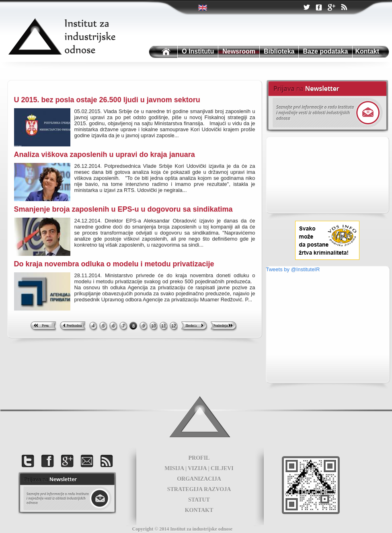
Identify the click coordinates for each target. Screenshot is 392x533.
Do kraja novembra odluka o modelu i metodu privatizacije (114, 264)
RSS (344, 8)
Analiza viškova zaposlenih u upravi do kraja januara (105, 154)
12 (174, 326)
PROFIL (199, 458)
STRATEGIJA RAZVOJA (199, 489)
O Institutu (198, 51)
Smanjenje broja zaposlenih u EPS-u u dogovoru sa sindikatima (123, 209)
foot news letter (67, 493)
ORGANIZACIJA (199, 479)
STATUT (199, 500)
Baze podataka (325, 51)
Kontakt (367, 51)
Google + (331, 8)
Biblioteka (279, 51)
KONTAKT (199, 510)
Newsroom (239, 51)
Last (224, 327)
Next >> (194, 327)
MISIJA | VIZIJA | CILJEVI (199, 468)
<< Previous (73, 327)
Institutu (162, 52)
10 (154, 326)
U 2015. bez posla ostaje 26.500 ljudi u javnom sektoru (107, 100)
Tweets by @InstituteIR (293, 269)
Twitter (203, 8)
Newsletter (327, 106)
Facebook (319, 8)
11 (164, 326)
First (43, 327)
